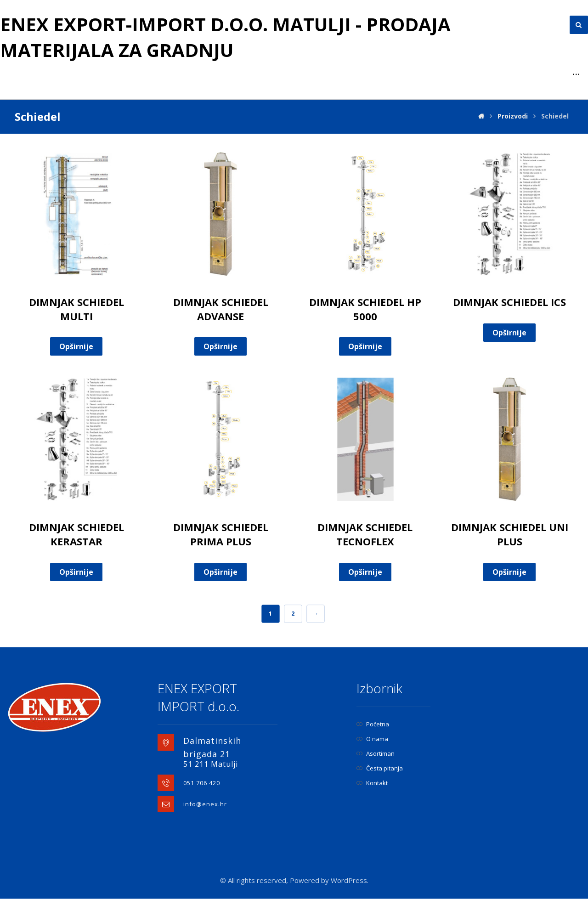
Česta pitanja (380, 787)
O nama (372, 757)
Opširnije (76, 365)
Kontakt (372, 801)
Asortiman (376, 772)
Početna (373, 742)
